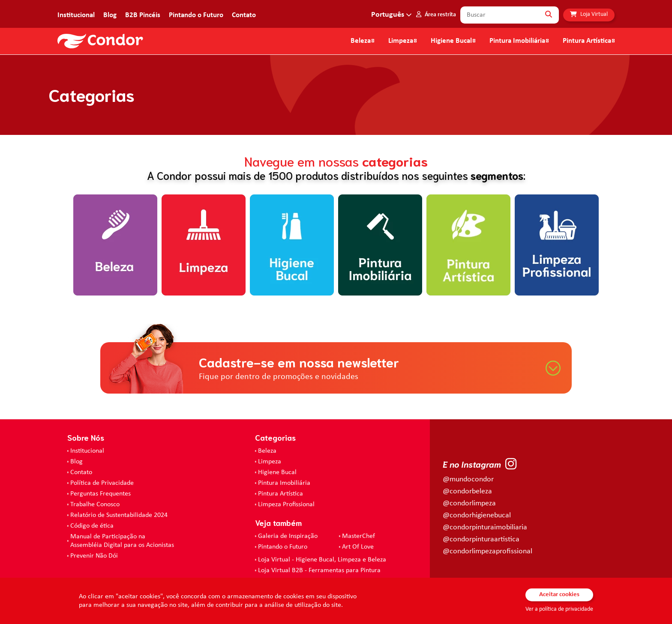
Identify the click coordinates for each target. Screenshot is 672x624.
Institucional (76, 15)
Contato (244, 15)
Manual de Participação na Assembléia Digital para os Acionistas (122, 541)
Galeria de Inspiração (288, 536)
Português (388, 15)
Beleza (361, 41)
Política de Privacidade (102, 483)
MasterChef (358, 536)
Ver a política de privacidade (559, 609)
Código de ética (92, 526)
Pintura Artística (587, 41)
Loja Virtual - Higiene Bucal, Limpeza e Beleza (322, 560)
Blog (110, 15)
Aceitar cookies (559, 595)
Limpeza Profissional (286, 505)
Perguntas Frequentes (100, 494)
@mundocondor (468, 479)
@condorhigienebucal (477, 515)
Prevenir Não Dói (94, 556)
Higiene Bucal (451, 41)
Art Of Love (358, 547)
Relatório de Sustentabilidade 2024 (119, 515)
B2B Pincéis (143, 15)
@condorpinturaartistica (481, 539)
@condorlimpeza (469, 503)
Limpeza (270, 462)
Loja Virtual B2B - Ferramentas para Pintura (319, 570)
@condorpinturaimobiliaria (485, 527)
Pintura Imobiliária (517, 41)
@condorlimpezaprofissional (487, 551)
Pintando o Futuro (196, 15)
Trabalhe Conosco (95, 505)
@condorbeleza (467, 491)
